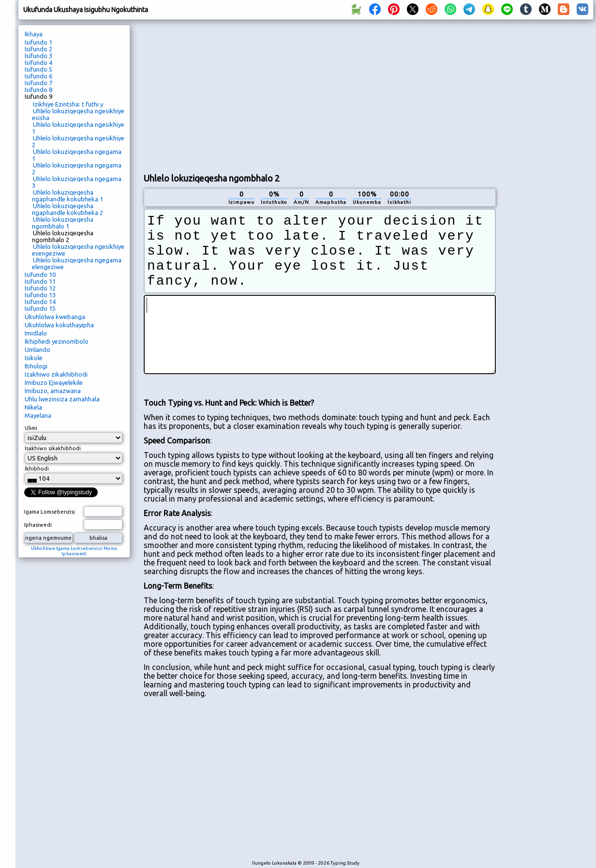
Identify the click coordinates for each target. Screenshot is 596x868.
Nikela (33, 407)
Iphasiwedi (38, 525)
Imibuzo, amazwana (53, 391)
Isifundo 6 (38, 76)
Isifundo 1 (38, 42)
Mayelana (38, 415)
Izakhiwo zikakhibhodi (56, 374)
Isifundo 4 (38, 62)
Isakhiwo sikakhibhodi (53, 448)
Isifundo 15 (40, 308)
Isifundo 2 (38, 49)
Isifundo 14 (40, 302)
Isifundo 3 (38, 56)
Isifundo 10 (40, 274)
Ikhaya (34, 34)
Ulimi (31, 428)
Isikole (34, 358)
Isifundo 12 (40, 288)
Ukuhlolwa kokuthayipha (59, 325)
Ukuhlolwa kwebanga (55, 317)
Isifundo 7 (38, 83)
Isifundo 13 (40, 295)
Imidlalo (36, 333)
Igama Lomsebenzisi (50, 512)
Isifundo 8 (38, 90)
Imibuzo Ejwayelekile (54, 382)
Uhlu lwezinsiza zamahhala (62, 399)
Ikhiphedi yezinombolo (57, 341)
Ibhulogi (36, 366)
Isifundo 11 (40, 281)
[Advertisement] (320, 95)
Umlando (37, 350)
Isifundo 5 (38, 69)
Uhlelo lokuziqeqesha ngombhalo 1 (63, 223)
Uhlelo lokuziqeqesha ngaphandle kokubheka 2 (67, 209)
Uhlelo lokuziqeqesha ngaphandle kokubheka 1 (67, 196)
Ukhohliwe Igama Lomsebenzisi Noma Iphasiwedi (74, 551)
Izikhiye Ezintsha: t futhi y (68, 104)
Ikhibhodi (37, 469)
